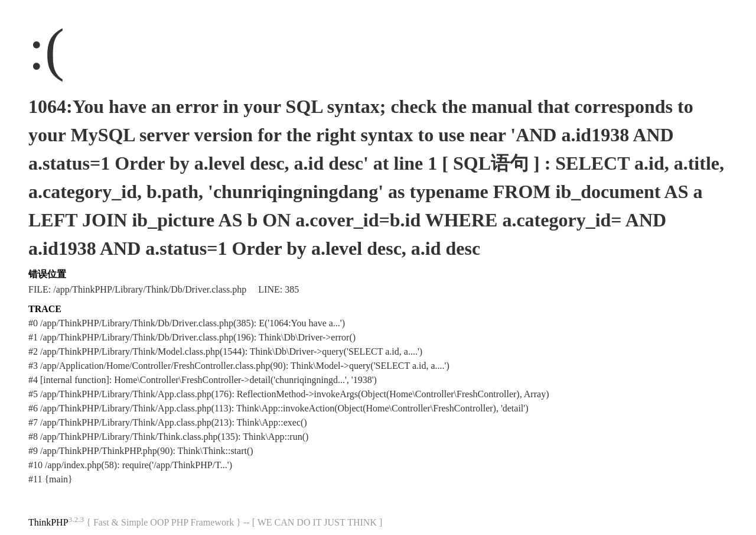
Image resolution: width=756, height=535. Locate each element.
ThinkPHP (48, 522)
